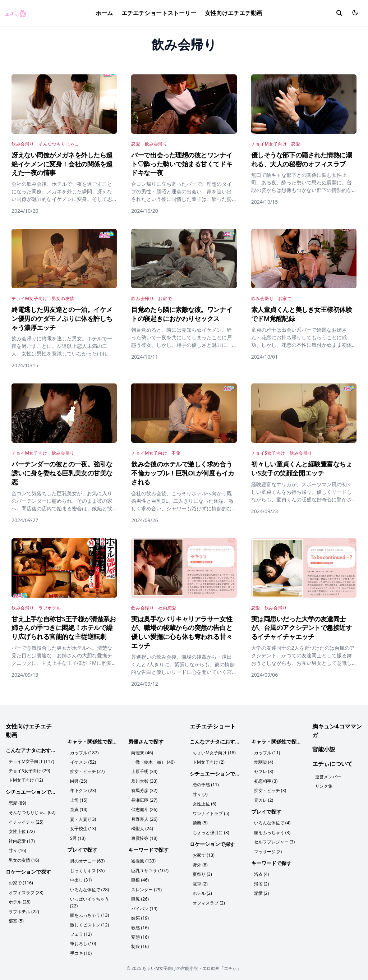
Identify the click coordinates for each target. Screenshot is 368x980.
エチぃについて (332, 764)
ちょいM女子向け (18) (214, 753)
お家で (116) (21, 881)
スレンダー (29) (146, 887)
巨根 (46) (140, 878)
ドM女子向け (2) (208, 762)
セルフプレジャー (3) (274, 841)
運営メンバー (328, 777)
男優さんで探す (146, 742)
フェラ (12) (81, 931)
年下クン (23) (83, 790)
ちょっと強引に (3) (211, 831)
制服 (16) (140, 944)
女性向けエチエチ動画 (234, 13)
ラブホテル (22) (24, 909)
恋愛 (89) (17, 803)
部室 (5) (16, 919)
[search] (339, 13)
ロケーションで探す (28, 870)
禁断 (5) (200, 822)
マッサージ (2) (268, 850)
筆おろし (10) (83, 941)
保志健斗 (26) (144, 809)
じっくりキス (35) (87, 869)
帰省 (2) (261, 882)
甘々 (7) (200, 794)
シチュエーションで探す (33, 792)
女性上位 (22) (22, 831)
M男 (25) (79, 781)
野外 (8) (200, 863)
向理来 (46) (142, 753)
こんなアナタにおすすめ (33, 750)
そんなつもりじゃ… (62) (32, 812)
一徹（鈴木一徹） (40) (153, 762)
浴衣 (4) (261, 873)
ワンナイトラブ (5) (211, 813)
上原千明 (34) (144, 771)
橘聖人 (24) (142, 827)
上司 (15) (79, 799)
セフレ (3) (264, 771)
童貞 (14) (79, 809)
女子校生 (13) (83, 827)
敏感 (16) (140, 925)
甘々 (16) (17, 849)
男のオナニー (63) (87, 859)
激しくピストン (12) (89, 922)
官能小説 (324, 749)
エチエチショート (213, 726)
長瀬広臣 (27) (144, 799)
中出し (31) (81, 878)
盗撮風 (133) (143, 859)
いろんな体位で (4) (272, 822)
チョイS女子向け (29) (29, 771)
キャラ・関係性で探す (92, 742)
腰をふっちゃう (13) (89, 913)
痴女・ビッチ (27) (87, 771)
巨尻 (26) (140, 897)
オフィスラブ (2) (209, 901)
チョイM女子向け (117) (31, 761)
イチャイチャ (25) (26, 821)
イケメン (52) (83, 762)
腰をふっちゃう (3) (272, 831)
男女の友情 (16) (24, 859)
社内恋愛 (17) (22, 840)
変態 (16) (140, 934)
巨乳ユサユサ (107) (150, 869)
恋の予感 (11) (206, 785)
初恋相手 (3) (266, 781)
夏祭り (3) (202, 873)
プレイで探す (82, 848)
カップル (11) (267, 753)
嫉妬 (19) (140, 915)
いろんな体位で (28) (89, 887)
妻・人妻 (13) (83, 818)
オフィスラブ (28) (26, 891)
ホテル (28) (19, 900)
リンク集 (324, 786)
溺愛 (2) (261, 891)
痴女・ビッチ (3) (270, 790)
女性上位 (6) (204, 803)
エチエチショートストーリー (159, 13)
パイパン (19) (144, 906)
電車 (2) (200, 882)
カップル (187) (84, 753)
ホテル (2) (202, 891)
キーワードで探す (148, 848)
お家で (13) (203, 854)
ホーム (104, 13)
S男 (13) (78, 837)
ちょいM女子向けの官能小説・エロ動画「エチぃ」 (192, 965)
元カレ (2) (264, 799)
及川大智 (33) (144, 781)
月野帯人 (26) (144, 818)
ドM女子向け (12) (26, 780)
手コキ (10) (81, 950)
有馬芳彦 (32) (144, 790)
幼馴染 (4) (264, 762)
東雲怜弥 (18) (144, 837)
